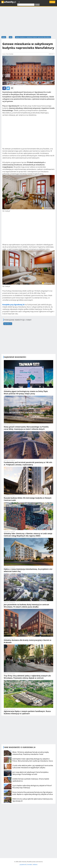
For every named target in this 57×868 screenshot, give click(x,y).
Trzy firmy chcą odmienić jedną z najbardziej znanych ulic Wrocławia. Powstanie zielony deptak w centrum (27, 677)
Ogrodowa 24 (8, 324)
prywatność (23, 864)
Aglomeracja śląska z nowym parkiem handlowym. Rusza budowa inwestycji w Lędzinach (27, 712)
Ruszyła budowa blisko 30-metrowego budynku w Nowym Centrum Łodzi (28, 499)
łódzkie (4, 37)
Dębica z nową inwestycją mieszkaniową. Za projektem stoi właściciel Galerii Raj (28, 570)
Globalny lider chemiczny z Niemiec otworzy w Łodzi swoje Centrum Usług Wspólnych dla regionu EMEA (28, 535)
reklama (35, 864)
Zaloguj (52, 2)
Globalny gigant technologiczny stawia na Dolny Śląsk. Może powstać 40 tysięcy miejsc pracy (26, 392)
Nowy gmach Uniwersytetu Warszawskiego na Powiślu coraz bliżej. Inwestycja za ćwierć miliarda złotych (26, 428)
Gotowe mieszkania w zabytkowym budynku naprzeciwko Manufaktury (33, 37)
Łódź (11, 37)
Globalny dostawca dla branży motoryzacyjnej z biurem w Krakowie (28, 641)
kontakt (30, 864)
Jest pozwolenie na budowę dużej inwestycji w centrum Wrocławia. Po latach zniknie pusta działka (26, 606)
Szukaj (37, 5)
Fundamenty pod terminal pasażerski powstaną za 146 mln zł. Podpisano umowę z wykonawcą (28, 463)
